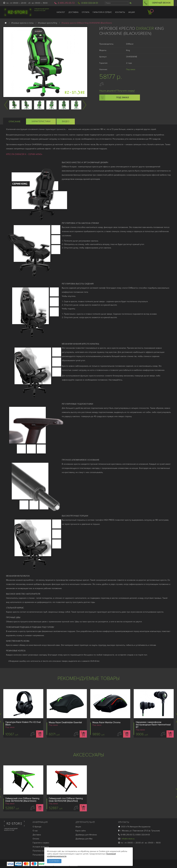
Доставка (37, 835)
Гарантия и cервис (41, 843)
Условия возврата (41, 847)
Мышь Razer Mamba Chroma (106, 722)
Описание (15, 122)
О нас (35, 831)
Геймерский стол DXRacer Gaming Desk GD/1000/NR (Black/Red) (66, 800)
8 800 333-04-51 (90, 3)
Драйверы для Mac (84, 839)
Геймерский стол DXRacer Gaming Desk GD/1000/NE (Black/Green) (22, 800)
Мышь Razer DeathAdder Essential (65, 722)
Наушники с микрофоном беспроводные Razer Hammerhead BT (153, 725)
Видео (66, 121)
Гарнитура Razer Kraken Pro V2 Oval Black (23, 723)
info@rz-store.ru (126, 839)
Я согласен (54, 861)
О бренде (37, 827)
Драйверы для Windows (86, 835)
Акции (78, 827)
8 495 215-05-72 (66, 3)
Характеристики (41, 121)
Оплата (36, 839)
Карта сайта (81, 831)
